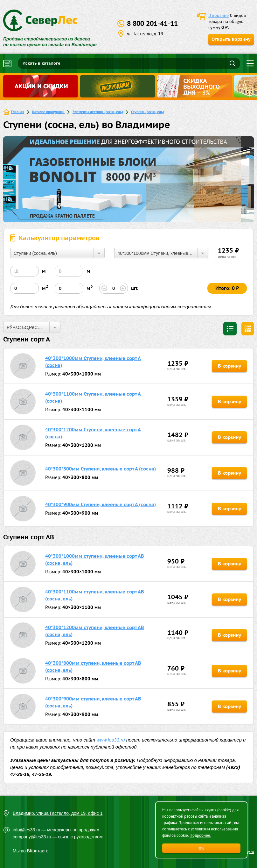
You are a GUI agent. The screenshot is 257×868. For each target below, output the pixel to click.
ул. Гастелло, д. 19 (145, 34)
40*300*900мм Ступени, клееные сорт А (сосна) (101, 504)
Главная (18, 112)
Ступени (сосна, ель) (148, 112)
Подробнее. (200, 835)
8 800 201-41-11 (152, 23)
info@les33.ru (27, 830)
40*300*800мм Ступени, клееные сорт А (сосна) (101, 469)
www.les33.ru (111, 740)
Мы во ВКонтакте (31, 851)
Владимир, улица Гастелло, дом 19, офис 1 (58, 813)
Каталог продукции (48, 112)
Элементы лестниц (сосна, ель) (98, 112)
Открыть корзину (231, 39)
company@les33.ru (32, 837)
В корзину (229, 366)
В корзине (219, 15)
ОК (201, 848)
